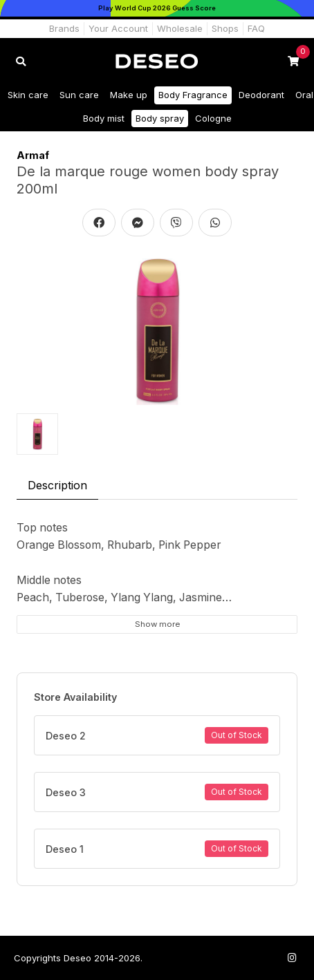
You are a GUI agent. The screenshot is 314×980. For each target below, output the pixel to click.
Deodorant (261, 95)
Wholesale (180, 28)
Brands (64, 28)
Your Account (118, 28)
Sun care (79, 95)
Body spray (160, 118)
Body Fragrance (193, 95)
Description (57, 485)
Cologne (213, 118)
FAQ (256, 28)
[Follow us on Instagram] (292, 958)
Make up (129, 95)
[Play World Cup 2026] (157, 8)
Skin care (28, 95)
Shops (225, 28)
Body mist (104, 118)
